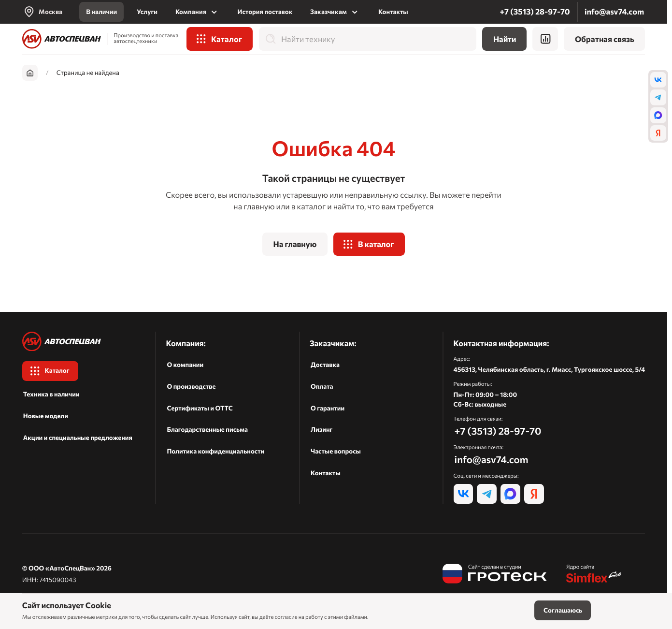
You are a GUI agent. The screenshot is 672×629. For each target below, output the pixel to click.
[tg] (658, 97)
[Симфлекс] (594, 575)
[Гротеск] (495, 575)
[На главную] (62, 39)
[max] (658, 115)
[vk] (658, 80)
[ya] (658, 133)
